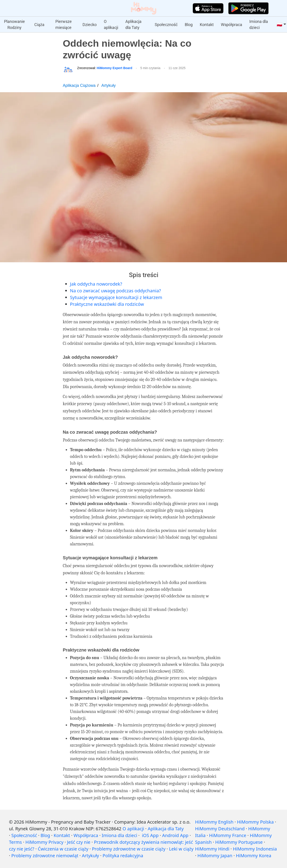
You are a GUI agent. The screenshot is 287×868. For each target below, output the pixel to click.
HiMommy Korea (254, 856)
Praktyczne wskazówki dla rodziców (107, 304)
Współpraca (232, 25)
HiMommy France (228, 835)
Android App (175, 835)
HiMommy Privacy (44, 842)
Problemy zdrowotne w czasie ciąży (129, 849)
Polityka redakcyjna (123, 856)
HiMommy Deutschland (220, 829)
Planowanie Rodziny (14, 24)
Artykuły (109, 85)
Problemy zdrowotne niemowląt (45, 856)
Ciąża (39, 25)
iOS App (150, 835)
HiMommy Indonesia (255, 849)
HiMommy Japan (215, 856)
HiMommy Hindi (212, 849)
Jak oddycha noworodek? (96, 284)
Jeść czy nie (79, 842)
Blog (189, 25)
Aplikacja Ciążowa (79, 85)
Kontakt (207, 25)
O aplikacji (111, 24)
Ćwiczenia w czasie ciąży (63, 849)
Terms (15, 842)
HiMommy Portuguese (239, 842)
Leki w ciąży (181, 849)
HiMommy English (214, 822)
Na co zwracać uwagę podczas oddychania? (115, 291)
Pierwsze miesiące (64, 24)
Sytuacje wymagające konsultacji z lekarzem (116, 297)
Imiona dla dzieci (259, 24)
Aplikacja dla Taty (133, 24)
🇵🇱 (279, 24)
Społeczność (166, 25)
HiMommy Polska (255, 822)
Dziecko (90, 25)
